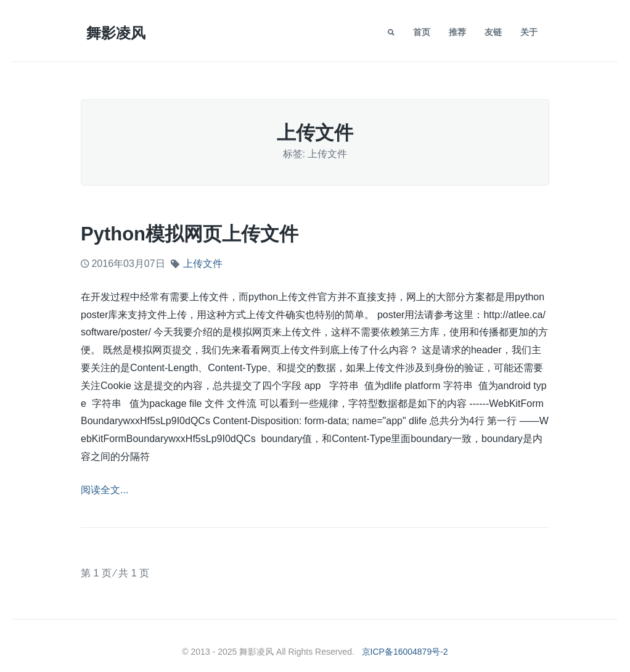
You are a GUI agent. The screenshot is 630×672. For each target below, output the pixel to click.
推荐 (457, 32)
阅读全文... (104, 490)
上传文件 (203, 264)
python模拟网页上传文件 (190, 234)
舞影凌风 (116, 33)
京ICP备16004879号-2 (405, 652)
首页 (422, 32)
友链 (493, 32)
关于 (529, 32)
